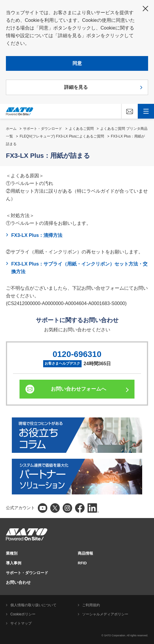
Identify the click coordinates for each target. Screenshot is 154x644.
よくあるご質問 (81, 129)
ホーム (11, 129)
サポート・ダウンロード (43, 129)
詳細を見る (76, 87)
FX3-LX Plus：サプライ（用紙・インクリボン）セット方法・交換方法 (79, 268)
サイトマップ (21, 623)
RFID (82, 563)
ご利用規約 (91, 605)
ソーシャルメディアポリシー (105, 614)
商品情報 (85, 553)
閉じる (145, 9)
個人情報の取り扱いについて (33, 605)
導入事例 (14, 563)
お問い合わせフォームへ (78, 389)
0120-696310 (77, 354)
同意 (77, 63)
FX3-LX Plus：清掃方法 (37, 235)
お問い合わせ (18, 582)
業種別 (12, 553)
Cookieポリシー (23, 614)
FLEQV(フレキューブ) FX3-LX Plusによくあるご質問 (62, 136)
